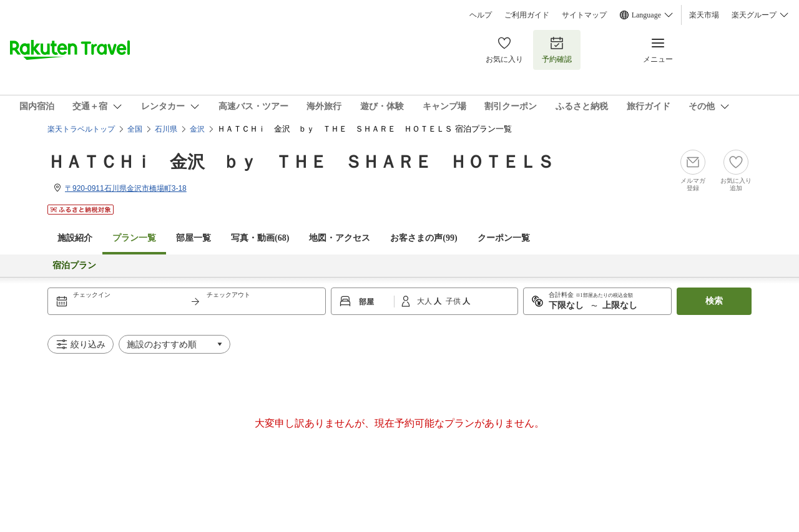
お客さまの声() (424, 238)
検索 (714, 301)
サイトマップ (584, 15)
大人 (425, 301)
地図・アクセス (340, 238)
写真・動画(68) (260, 238)
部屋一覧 (194, 238)
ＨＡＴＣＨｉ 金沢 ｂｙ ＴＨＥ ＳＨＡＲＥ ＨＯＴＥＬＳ (301, 162)
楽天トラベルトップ (81, 129)
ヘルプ (481, 15)
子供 (454, 301)
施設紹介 (75, 238)
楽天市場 (704, 15)
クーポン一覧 (504, 238)
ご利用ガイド (527, 15)
